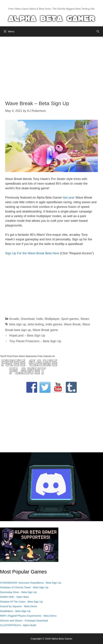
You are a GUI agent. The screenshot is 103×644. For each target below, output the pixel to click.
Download (28, 319)
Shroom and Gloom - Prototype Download (24, 621)
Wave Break (72, 324)
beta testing (36, 324)
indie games (54, 324)
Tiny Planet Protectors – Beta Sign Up (35, 341)
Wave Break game (45, 330)
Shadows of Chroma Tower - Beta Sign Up (24, 587)
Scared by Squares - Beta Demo (19, 606)
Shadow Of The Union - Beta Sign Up (21, 602)
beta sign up (18, 324)
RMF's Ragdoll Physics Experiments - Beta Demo (28, 616)
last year (69, 198)
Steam (85, 319)
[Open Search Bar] (98, 31)
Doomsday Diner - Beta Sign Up (18, 592)
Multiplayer (52, 319)
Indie (40, 319)
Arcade (14, 319)
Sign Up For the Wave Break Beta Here (32, 253)
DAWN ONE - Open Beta (14, 597)
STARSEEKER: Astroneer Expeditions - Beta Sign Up (31, 583)
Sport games (70, 319)
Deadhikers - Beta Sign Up (15, 611)
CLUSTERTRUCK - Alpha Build (18, 625)
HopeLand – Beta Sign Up (27, 336)
